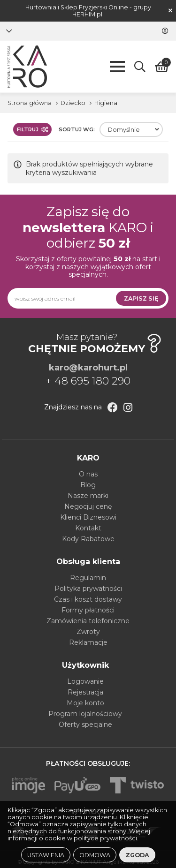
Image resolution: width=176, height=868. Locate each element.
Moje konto (85, 703)
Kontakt (88, 528)
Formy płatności (88, 610)
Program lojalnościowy (85, 714)
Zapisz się (141, 298)
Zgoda (137, 855)
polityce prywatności (105, 838)
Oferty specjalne (85, 725)
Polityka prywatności (88, 589)
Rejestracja (85, 692)
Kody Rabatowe (88, 539)
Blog (88, 485)
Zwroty (88, 632)
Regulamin (88, 578)
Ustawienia (46, 855)
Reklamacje (88, 642)
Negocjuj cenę (88, 506)
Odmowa (95, 855)
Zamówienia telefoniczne (88, 621)
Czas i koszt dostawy (88, 599)
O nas (88, 474)
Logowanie (85, 681)
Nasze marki (88, 496)
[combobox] (131, 129)
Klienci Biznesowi (88, 517)
